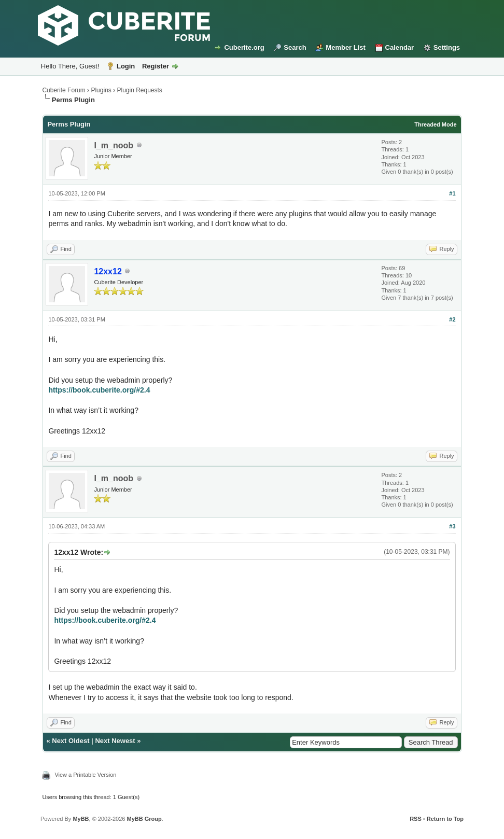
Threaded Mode (435, 124)
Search (295, 47)
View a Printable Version (85, 775)
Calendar (400, 47)
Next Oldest (71, 741)
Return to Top (445, 819)
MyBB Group (144, 819)
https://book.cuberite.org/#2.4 (99, 390)
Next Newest (115, 741)
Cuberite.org (244, 47)
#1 (452, 193)
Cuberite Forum (64, 90)
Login (126, 66)
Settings (447, 47)
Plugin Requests (139, 90)
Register (156, 66)
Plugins (101, 90)
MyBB (81, 819)
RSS (416, 819)
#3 (452, 526)
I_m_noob (114, 145)
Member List (346, 47)
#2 (452, 319)
